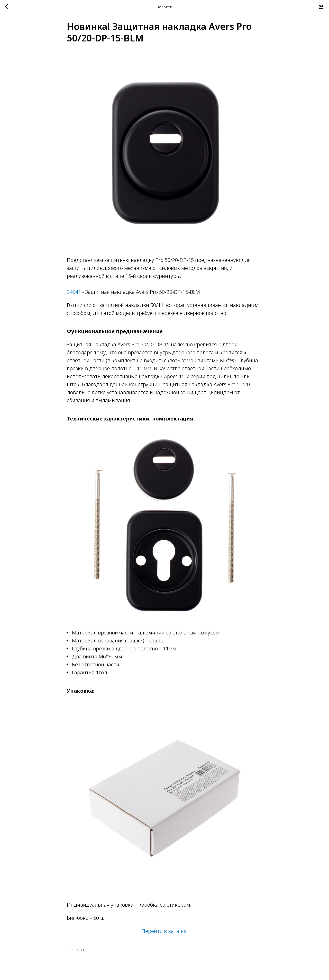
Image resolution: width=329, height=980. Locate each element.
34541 (74, 295)
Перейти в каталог (164, 935)
